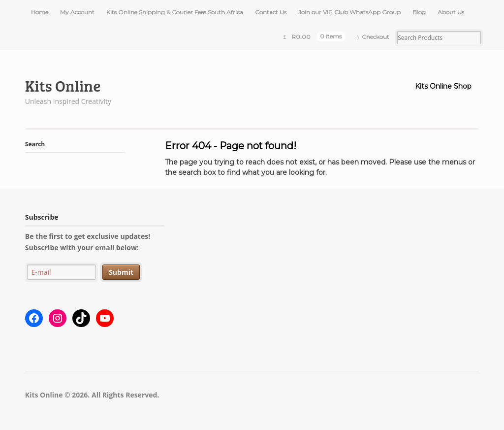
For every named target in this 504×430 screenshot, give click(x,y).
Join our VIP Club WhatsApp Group (349, 12)
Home (40, 12)
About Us (451, 12)
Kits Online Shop (443, 86)
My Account (77, 12)
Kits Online (63, 85)
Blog (419, 12)
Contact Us (271, 12)
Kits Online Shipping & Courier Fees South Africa (175, 12)
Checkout (376, 37)
